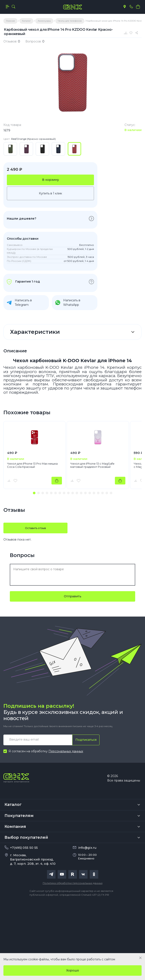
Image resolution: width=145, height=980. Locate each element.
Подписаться (86, 740)
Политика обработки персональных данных (73, 883)
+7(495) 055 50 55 (24, 848)
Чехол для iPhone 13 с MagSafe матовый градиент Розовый (92, 465)
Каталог (13, 805)
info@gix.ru (87, 848)
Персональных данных (66, 751)
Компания (15, 827)
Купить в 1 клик (51, 193)
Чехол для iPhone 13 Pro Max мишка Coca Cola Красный (32, 465)
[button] (34, 493)
